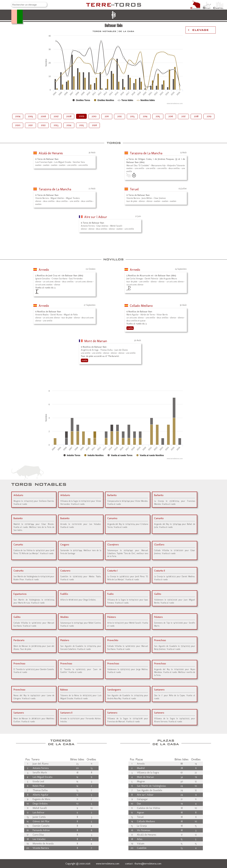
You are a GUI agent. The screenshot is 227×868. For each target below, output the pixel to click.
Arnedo (44, 270)
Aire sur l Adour (96, 217)
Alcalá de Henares (51, 153)
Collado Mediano (141, 306)
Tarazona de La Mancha (146, 153)
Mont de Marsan (96, 341)
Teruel (134, 189)
